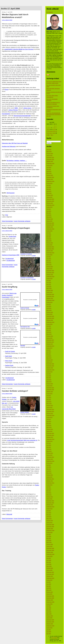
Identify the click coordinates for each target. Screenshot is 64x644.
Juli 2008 (49, 558)
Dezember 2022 (50, 223)
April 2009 (49, 540)
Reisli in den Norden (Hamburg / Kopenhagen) (9, 295)
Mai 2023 (49, 213)
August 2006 (49, 604)
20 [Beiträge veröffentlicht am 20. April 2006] (52, 131)
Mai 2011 (49, 491)
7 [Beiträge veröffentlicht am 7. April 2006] (53, 128)
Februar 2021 (50, 267)
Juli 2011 (49, 487)
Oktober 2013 (50, 437)
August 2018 (49, 324)
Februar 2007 (50, 592)
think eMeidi (54, 638)
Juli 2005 (49, 630)
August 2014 (49, 417)
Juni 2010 (49, 513)
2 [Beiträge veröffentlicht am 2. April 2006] (56, 126)
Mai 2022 (49, 237)
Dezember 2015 (50, 388)
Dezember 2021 (50, 247)
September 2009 (50, 530)
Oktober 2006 (50, 600)
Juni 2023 (49, 211)
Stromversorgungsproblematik (22, 116)
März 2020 (49, 288)
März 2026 (49, 151)
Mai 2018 (49, 330)
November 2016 (50, 366)
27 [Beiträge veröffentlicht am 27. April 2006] (52, 133)
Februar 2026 (50, 153)
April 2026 (49, 149)
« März (48, 135)
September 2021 (50, 253)
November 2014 (50, 411)
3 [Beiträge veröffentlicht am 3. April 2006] (47, 128)
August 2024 (49, 183)
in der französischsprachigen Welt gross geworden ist (22, 440)
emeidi (34, 256)
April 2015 (49, 402)
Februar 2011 (50, 497)
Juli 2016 (49, 374)
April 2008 (49, 564)
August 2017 (49, 348)
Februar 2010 (50, 521)
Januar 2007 (49, 594)
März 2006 (49, 614)
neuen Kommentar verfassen (22, 221)
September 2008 (50, 554)
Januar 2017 (49, 362)
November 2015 (50, 390)
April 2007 (49, 588)
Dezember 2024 (50, 177)
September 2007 (50, 578)
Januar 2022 (49, 245)
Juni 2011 (49, 489)
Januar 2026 (49, 155)
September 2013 (50, 439)
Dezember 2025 (50, 157)
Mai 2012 (49, 469)
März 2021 (49, 265)
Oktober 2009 (50, 529)
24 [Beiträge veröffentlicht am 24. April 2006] (47, 133)
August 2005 (49, 628)
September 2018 (50, 322)
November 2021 (50, 249)
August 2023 (49, 207)
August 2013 (49, 441)
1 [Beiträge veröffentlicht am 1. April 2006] (54, 126)
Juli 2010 (49, 511)
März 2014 (49, 427)
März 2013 (49, 451)
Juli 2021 (49, 257)
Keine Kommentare (7, 221)
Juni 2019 (49, 306)
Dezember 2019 (50, 294)
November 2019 (50, 296)
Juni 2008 (49, 560)
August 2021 (49, 255)
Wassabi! (23, 346)
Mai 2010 (49, 515)
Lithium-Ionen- (28, 108)
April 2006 (49, 612)
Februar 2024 (50, 195)
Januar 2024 (49, 197)
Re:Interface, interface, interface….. (17, 161)
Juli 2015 (49, 396)
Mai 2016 (49, 378)
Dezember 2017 (50, 340)
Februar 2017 (50, 360)
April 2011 (49, 493)
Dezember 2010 (50, 501)
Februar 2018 (50, 336)
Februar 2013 (50, 453)
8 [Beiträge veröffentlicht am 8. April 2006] (54, 128)
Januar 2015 (49, 407)
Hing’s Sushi (9, 361)
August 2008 (49, 556)
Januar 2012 (49, 477)
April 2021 (49, 263)
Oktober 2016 (50, 368)
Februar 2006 (50, 616)
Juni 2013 (49, 445)
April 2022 (49, 239)
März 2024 (49, 193)
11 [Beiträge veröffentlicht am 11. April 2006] (49, 130)
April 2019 (49, 308)
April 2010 (49, 517)
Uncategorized (9, 259)
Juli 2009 (49, 534)
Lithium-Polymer (13, 110)
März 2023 (49, 217)
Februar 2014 (50, 429)
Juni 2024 (49, 187)
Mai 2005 (49, 634)
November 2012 (50, 457)
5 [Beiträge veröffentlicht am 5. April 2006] (50, 128)
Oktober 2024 (50, 179)
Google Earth (12, 236)
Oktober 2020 (50, 275)
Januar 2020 (49, 292)
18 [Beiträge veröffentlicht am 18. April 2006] (49, 131)
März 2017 (49, 358)
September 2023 (50, 205)
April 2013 (49, 449)
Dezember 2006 (50, 596)
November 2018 (50, 318)
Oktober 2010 (50, 505)
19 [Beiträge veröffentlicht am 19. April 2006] (50, 131)
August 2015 (49, 394)
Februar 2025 (50, 175)
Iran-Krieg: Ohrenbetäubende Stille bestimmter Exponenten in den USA (54, 114)
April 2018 (49, 332)
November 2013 (50, 435)
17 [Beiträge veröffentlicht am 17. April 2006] (47, 131)
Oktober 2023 (50, 203)
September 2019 (50, 300)
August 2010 (49, 509)
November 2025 (50, 159)
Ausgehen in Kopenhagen (27, 278)
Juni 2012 (49, 467)
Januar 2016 (49, 386)
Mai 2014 (49, 423)
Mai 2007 (49, 586)
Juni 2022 (49, 235)
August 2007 (49, 580)
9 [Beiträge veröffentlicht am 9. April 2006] (56, 128)
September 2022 (50, 229)
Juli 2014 (49, 419)
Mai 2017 (49, 354)
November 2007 (50, 574)
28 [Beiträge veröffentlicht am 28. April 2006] (53, 133)
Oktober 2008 (50, 552)
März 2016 (49, 382)
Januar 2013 (49, 455)
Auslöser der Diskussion (9, 146)
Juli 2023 (49, 209)
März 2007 (49, 590)
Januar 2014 (49, 431)
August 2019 (49, 302)
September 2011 (50, 483)
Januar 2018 (49, 338)
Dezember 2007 (50, 572)
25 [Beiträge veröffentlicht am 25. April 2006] (49, 133)
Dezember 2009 (50, 525)
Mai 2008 (49, 562)
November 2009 (50, 527)
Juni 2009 (49, 536)
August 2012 (49, 463)
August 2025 (49, 165)
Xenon (7, 89)
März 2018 (49, 334)
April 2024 (49, 191)
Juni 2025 (49, 167)
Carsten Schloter (25, 412)
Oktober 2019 (50, 298)
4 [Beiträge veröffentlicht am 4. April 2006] (49, 128)
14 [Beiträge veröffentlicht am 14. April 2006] (53, 130)
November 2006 (50, 598)
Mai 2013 (49, 447)
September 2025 (50, 163)
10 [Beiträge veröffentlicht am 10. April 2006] (47, 130)
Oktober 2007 (50, 576)
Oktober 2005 (50, 624)
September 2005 (50, 626)
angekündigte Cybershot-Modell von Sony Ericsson (19, 49)
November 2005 (50, 622)
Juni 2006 (49, 608)
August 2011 (49, 485)
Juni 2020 (49, 282)
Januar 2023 (49, 221)
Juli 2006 (49, 606)
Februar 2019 (50, 312)
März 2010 (49, 519)
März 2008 (49, 566)
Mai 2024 (49, 189)
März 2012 (49, 473)
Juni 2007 (49, 584)
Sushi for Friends (25, 308)
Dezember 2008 (50, 548)
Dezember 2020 (50, 271)
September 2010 (50, 507)
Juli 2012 (49, 465)
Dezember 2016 (50, 364)
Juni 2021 (49, 259)
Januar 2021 (49, 269)
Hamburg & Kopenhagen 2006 (11, 255)
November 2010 (50, 503)
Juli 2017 (49, 350)
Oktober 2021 (50, 251)
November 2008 (50, 550)
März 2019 (49, 310)
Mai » (52, 135)
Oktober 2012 (50, 459)
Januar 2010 (49, 523)
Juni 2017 (49, 352)
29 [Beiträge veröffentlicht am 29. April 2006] (55, 133)
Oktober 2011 (50, 481)
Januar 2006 (49, 618)
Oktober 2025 (50, 161)
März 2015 (49, 403)
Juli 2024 (49, 185)
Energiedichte (6, 114)
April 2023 (49, 215)
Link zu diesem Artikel (7, 20)
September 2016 (50, 370)
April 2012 (49, 471)
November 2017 (50, 342)
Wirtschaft (9, 514)
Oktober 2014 (50, 413)
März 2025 (49, 173)
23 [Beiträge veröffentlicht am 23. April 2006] (56, 131)
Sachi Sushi (9, 356)
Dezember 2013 (50, 433)
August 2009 (49, 532)
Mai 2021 (49, 261)
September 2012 (50, 461)
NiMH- (16, 108)
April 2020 (49, 286)
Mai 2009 (49, 538)
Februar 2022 (50, 243)
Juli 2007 (49, 582)
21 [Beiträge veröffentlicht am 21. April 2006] (53, 131)
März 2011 (49, 495)
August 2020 (49, 278)
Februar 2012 (50, 475)
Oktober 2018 (50, 320)
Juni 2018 (49, 328)
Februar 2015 (50, 405)
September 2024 (50, 181)
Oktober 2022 (50, 227)
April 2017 (49, 356)
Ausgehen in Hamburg (26, 254)
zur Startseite (50, 12)
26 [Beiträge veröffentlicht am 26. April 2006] (50, 133)
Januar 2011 (49, 499)
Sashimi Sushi (9, 365)
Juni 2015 (49, 398)
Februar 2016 (50, 384)
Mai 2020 (49, 284)
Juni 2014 (49, 421)
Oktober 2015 (50, 392)
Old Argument (11, 193)
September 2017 (50, 346)
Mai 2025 (49, 169)
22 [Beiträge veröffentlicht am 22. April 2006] (55, 131)
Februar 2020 (50, 290)
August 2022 (49, 231)
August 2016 (49, 372)
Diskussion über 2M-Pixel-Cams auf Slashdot (15, 143)
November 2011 (50, 479)
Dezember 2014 (50, 409)
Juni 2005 (49, 632)
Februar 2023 (50, 219)
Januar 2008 (49, 570)
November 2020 (50, 273)
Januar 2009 (49, 546)
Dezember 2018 (50, 316)
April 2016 (49, 380)
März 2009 (49, 542)
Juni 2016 (49, 376)
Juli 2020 (49, 280)
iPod (7, 215)
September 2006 (50, 602)
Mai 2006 (49, 610)
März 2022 (49, 241)
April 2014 (49, 425)
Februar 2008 (50, 568)
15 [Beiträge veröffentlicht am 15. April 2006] (55, 130)
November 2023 (50, 201)
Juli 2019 (49, 304)
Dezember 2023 (50, 199)
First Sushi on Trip (25, 327)
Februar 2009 (50, 544)
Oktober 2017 (50, 344)
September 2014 (50, 415)
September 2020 (50, 276)
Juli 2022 (49, 233)
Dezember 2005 (50, 620)
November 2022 (50, 225)
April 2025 (49, 171)
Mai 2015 (49, 400)
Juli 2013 (49, 443)
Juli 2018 (49, 326)
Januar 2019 (49, 314)
